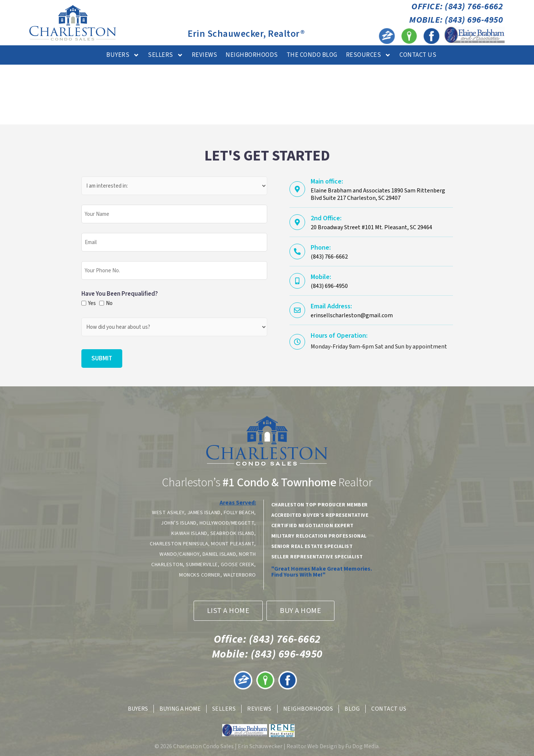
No (109, 303)
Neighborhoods (252, 55)
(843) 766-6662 (267, 639)
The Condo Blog (312, 55)
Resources (369, 55)
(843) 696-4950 (267, 654)
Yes (91, 303)
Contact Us (418, 55)
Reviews (205, 55)
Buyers (123, 55)
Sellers (166, 55)
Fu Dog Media (362, 746)
